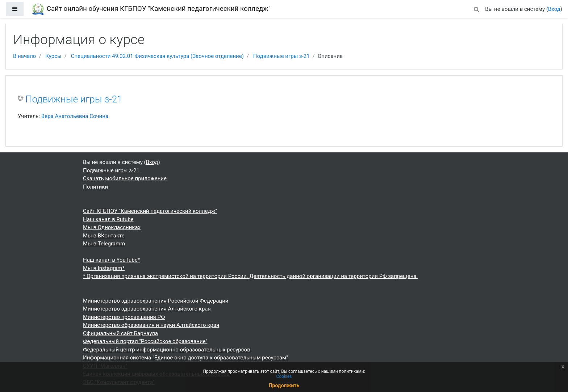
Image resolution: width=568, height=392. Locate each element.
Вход (554, 9)
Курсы (53, 56)
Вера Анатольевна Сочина (75, 116)
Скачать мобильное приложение (125, 178)
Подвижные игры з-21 (281, 56)
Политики (95, 187)
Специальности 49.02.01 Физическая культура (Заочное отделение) (157, 56)
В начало (24, 56)
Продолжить (284, 385)
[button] (476, 8)
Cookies (284, 376)
